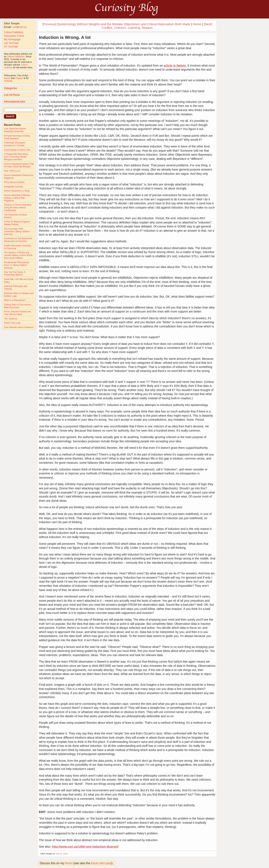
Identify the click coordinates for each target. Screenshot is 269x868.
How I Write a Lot (12, 171)
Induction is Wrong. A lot (65, 37)
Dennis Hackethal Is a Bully (17, 191)
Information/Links (15, 102)
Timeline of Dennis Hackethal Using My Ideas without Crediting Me (18, 208)
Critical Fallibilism (14, 32)
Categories (11, 88)
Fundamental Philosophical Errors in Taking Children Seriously (17, 265)
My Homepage (12, 39)
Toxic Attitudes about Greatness (19, 327)
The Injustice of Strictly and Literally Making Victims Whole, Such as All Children (18, 255)
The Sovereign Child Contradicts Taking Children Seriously (17, 232)
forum (69, 863)
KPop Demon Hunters (14, 182)
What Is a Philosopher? (15, 300)
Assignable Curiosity (14, 187)
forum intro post (101, 863)
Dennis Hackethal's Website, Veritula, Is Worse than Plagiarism (17, 198)
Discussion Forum (14, 36)
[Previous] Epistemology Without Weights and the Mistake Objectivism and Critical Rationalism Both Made (116, 24)
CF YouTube (11, 47)
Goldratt (8, 81)
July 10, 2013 (62, 854)
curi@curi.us (19, 27)
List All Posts (12, 95)
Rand (7, 78)
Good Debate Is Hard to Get (17, 150)
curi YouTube (11, 43)
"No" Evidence (11, 319)
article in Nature (175, 66)
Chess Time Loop (12, 323)
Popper (19, 78)
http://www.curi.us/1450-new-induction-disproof (85, 847)
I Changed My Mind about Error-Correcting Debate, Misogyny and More (16, 157)
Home (197, 24)
